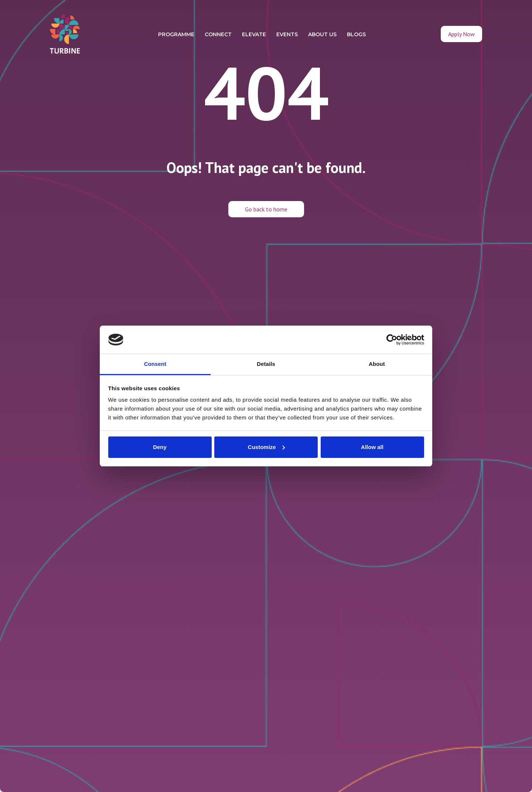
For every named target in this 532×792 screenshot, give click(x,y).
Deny (160, 447)
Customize (266, 447)
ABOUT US (322, 34)
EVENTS (287, 34)
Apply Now (461, 34)
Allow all (372, 447)
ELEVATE (254, 34)
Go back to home (266, 209)
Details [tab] (266, 364)
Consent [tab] (155, 364)
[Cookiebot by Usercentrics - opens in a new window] (392, 340)
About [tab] (377, 364)
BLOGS (356, 34)
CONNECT (218, 34)
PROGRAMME (176, 34)
